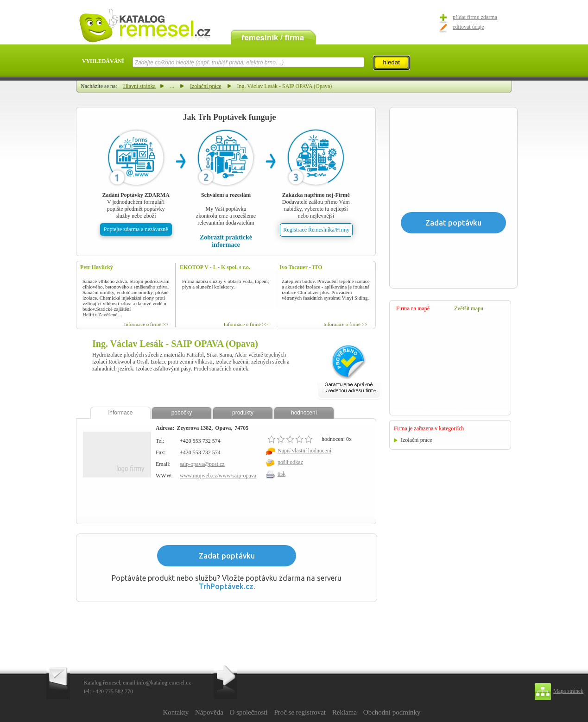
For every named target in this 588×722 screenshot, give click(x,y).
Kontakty (176, 712)
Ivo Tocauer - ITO (301, 267)
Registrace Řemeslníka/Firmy (316, 230)
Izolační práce (206, 86)
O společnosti (249, 712)
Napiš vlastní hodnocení (304, 451)
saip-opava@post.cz (202, 464)
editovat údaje (468, 27)
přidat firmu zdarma (475, 17)
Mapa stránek (568, 691)
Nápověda (209, 712)
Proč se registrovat (300, 712)
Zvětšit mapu (469, 308)
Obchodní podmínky (392, 712)
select (364, 62)
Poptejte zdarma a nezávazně (136, 229)
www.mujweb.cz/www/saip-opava (218, 476)
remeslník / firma (273, 36)
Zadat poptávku (227, 556)
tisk (281, 474)
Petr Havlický (97, 267)
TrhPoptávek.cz (226, 586)
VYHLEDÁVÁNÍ (103, 61)
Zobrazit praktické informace (226, 241)
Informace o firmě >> (146, 324)
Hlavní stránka (139, 86)
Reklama (345, 712)
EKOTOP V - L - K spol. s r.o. (215, 267)
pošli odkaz (290, 462)
